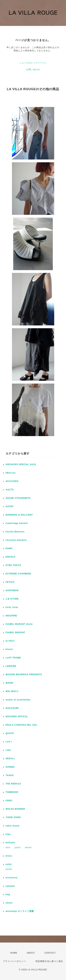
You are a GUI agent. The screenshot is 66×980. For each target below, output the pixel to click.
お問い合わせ (33, 69)
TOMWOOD (12, 792)
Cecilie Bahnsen (15, 532)
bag (8, 894)
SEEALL (10, 759)
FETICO (10, 582)
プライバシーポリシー (14, 961)
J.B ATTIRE (12, 599)
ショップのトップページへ (33, 63)
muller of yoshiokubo (18, 700)
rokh (8, 750)
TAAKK (10, 775)
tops (8, 834)
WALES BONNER (15, 809)
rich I (9, 742)
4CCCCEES (12, 481)
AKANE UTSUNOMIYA (18, 498)
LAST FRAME (13, 658)
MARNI (10, 683)
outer (9, 864)
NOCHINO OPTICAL (17, 717)
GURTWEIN (12, 590)
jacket (9, 869)
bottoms (10, 843)
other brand (12, 826)
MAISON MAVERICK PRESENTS (24, 675)
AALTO (10, 490)
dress (9, 856)
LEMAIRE (11, 666)
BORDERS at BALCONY (19, 515)
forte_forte (12, 607)
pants (18, 847)
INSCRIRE (11, 616)
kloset (9, 649)
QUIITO (10, 733)
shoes (9, 903)
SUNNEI (10, 767)
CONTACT (50, 953)
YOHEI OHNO (13, 817)
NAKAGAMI (12, 708)
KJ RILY (10, 641)
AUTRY (10, 506)
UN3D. (9, 801)
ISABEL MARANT (15, 633)
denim (28, 847)
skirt (8, 847)
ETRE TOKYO (13, 565)
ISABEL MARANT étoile (19, 624)
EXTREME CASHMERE (18, 574)
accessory (12, 878)
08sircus (11, 473)
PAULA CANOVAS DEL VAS (21, 725)
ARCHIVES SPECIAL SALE (21, 464)
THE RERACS (13, 784)
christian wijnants (16, 540)
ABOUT (31, 953)
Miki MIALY (12, 691)
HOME (14, 953)
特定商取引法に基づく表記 (49, 961)
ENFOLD (10, 557)
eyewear (10, 886)
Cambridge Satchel (17, 523)
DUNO (9, 548)
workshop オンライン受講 (20, 911)
